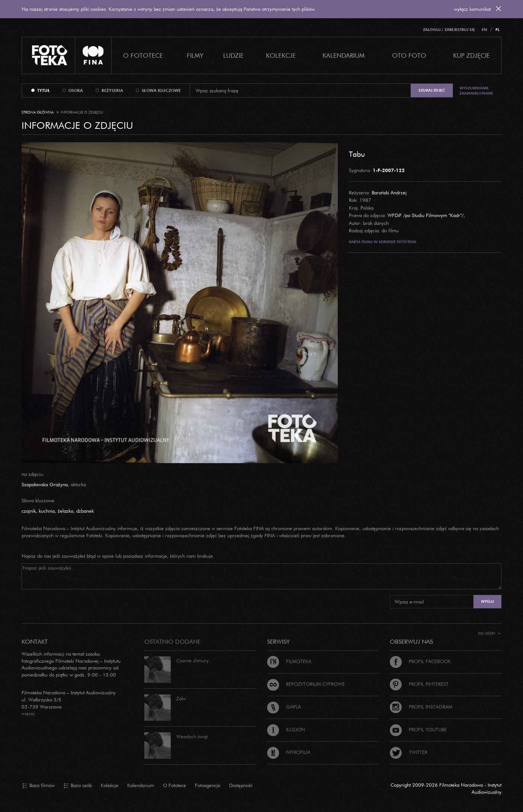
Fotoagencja (208, 785)
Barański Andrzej (389, 192)
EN (484, 30)
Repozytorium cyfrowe (306, 684)
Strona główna (38, 112)
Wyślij (487, 601)
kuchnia (47, 511)
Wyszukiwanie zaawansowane (476, 91)
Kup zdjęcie (471, 55)
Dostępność (241, 785)
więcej (28, 713)
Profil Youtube (418, 729)
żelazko (65, 511)
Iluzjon (286, 729)
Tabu (357, 154)
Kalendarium (344, 55)
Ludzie (233, 55)
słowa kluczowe (161, 90)
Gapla (284, 707)
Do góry (489, 633)
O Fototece (143, 55)
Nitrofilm (289, 752)
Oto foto (409, 55)
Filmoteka (289, 661)
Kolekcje (281, 55)
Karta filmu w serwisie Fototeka (383, 242)
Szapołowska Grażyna (45, 484)
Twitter (409, 752)
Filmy (195, 55)
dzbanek (85, 511)
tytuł (44, 90)
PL (498, 30)
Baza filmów (38, 786)
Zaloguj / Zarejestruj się (449, 30)
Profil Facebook (420, 661)
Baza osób (78, 786)
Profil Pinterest (419, 684)
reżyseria (112, 90)
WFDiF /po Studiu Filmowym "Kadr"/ (426, 215)
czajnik (29, 511)
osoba (76, 90)
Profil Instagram (421, 707)
